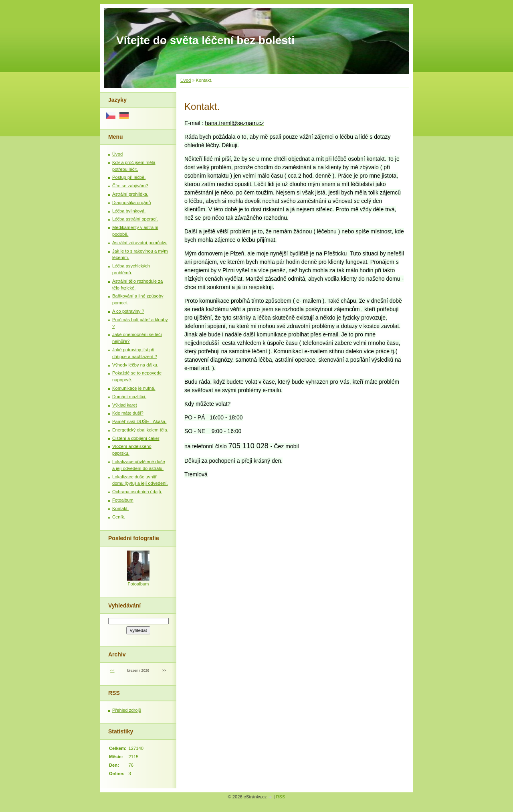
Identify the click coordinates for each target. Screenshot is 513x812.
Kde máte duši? (128, 413)
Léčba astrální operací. (135, 219)
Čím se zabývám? (130, 186)
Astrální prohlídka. (130, 194)
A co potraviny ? (128, 311)
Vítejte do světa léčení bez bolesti (205, 40)
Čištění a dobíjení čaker (136, 438)
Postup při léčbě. (129, 177)
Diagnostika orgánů (131, 202)
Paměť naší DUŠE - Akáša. (139, 421)
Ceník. (119, 517)
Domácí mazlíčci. (129, 397)
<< (112, 670)
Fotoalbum (123, 500)
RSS (281, 797)
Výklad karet (125, 405)
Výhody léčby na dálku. (135, 365)
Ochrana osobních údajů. (137, 492)
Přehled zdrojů (127, 710)
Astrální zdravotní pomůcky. (140, 243)
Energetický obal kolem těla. (140, 430)
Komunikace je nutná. (134, 388)
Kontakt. (120, 508)
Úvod (186, 80)
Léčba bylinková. (129, 211)
